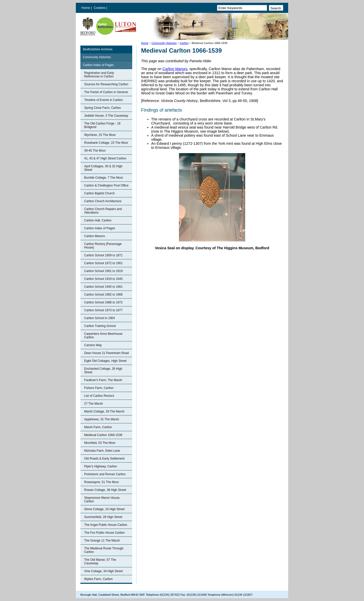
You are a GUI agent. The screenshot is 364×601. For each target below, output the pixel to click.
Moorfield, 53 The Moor (100, 443)
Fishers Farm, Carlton (99, 388)
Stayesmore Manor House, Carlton (102, 500)
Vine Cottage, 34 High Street (104, 571)
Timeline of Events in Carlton (104, 100)
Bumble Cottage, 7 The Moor (104, 178)
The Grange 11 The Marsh (102, 541)
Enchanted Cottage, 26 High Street (103, 370)
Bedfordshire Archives (98, 49)
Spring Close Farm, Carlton (103, 108)
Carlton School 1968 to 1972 (103, 302)
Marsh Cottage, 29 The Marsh (104, 411)
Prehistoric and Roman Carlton (105, 474)
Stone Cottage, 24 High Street (104, 509)
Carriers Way (93, 345)
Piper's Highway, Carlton (101, 466)
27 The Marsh (94, 404)
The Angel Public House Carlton (106, 525)
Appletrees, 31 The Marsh (102, 419)
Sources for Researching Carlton (106, 84)
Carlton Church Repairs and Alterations (103, 211)
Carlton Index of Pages (98, 65)
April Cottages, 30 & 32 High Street (103, 168)
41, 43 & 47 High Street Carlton (105, 158)
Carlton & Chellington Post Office (106, 185)
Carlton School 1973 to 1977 (103, 310)
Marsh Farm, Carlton (98, 427)
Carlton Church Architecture (103, 201)
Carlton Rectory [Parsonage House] (103, 246)
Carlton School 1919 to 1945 (103, 279)
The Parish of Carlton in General (106, 92)
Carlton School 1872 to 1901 (103, 263)
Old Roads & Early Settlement (104, 459)
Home (86, 8)
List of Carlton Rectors (99, 396)
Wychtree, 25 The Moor (100, 135)
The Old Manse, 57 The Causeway (100, 562)
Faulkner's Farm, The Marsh (103, 380)
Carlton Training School (100, 326)
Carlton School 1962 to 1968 (103, 295)
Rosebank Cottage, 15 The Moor (106, 143)
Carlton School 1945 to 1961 (103, 287)
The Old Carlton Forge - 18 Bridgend (102, 125)
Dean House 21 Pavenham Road (106, 353)
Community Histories (164, 43)
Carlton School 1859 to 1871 (103, 255)
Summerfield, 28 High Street (103, 517)
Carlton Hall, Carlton (98, 220)
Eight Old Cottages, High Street (105, 361)
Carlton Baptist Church (99, 193)
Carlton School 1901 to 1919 (103, 271)
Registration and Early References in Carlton (99, 75)
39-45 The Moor (95, 151)
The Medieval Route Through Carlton (104, 550)
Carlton (184, 43)
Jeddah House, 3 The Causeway (106, 116)
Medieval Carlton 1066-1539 (103, 435)
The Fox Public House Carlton (104, 533)
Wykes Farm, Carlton (98, 579)
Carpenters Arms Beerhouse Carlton (103, 336)
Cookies (100, 8)
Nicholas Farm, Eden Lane (102, 451)
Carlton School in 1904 (99, 318)
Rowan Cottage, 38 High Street (105, 490)
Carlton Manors (95, 236)
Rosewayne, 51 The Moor (101, 482)
